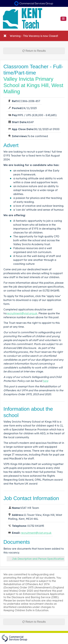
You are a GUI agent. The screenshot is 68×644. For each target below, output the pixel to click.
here (45, 381)
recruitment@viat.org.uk (22, 313)
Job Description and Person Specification (38, 559)
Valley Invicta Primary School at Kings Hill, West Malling (33, 85)
